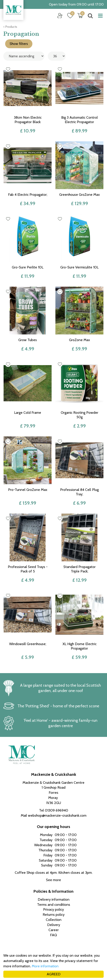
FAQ (53, 935)
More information (45, 966)
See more (53, 880)
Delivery (54, 925)
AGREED (54, 974)
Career (54, 930)
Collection (54, 920)
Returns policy (54, 915)
